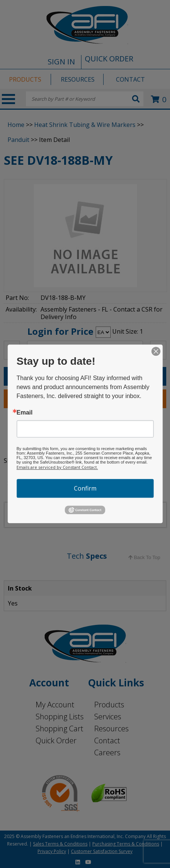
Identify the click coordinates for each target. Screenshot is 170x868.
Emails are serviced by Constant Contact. (57, 467)
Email (25, 413)
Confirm (85, 488)
